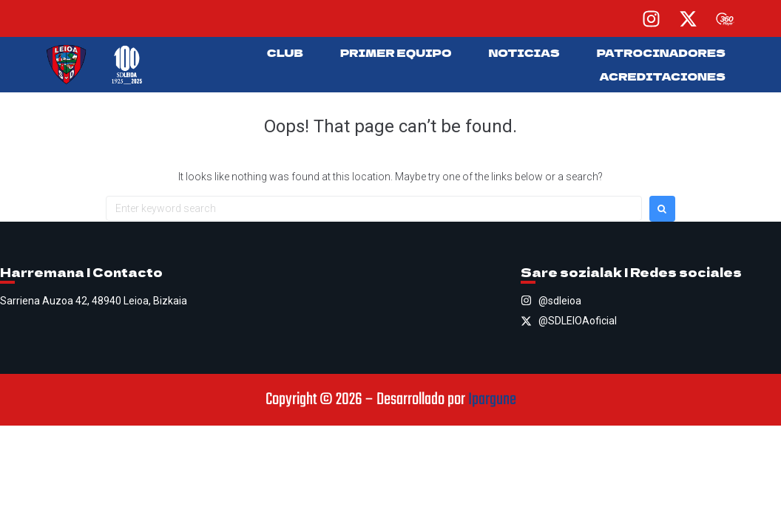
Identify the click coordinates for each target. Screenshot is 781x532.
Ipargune (492, 400)
